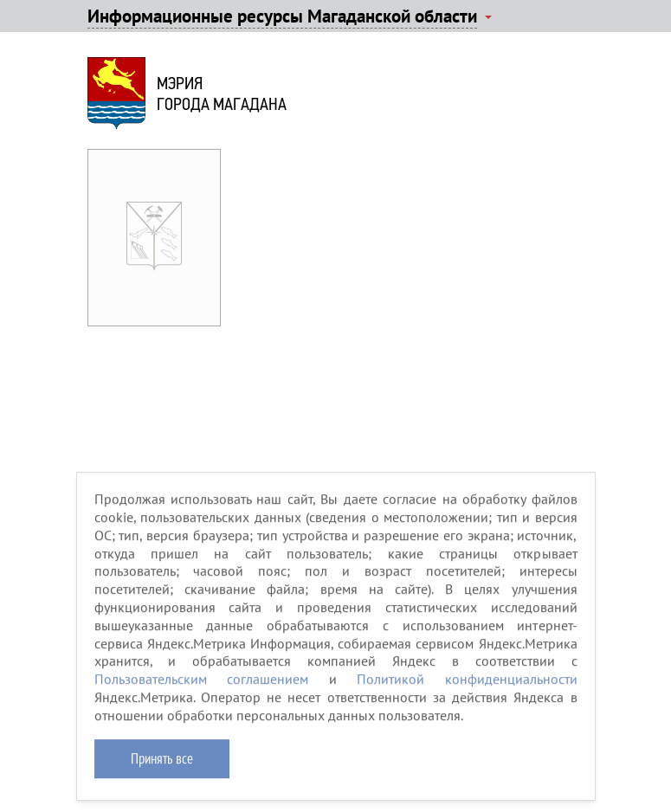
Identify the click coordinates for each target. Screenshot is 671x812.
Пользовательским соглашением (202, 686)
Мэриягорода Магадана (222, 93)
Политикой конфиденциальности (467, 686)
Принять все (162, 764)
